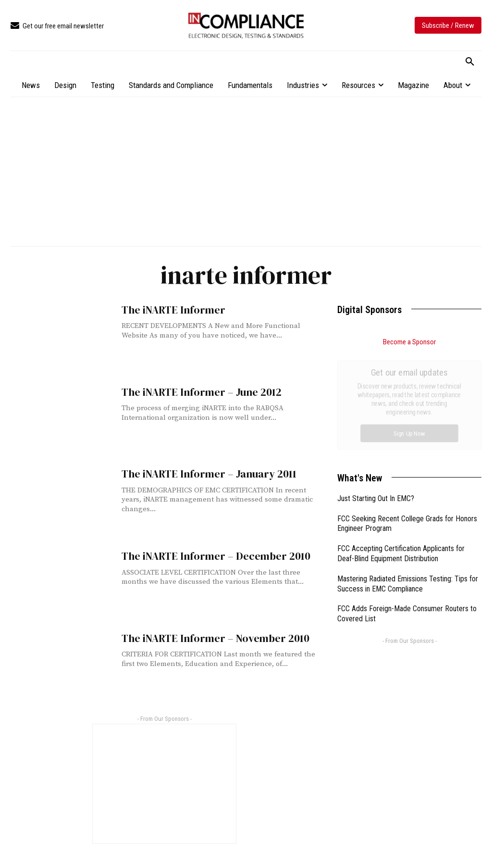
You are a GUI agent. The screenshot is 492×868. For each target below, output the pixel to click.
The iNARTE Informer (170, 309)
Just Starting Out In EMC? (376, 390)
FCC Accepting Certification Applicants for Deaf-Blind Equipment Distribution (401, 445)
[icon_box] (57, 26)
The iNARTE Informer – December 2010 (210, 556)
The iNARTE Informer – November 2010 (209, 638)
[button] (470, 62)
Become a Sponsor (409, 342)
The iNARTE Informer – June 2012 (197, 392)
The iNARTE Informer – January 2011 (204, 473)
